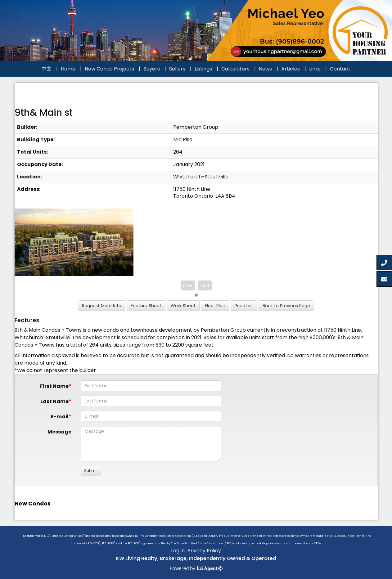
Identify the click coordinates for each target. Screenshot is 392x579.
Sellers (177, 69)
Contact (340, 69)
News (265, 69)
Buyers (152, 69)
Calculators (235, 69)
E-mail (60, 417)
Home (68, 69)
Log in (178, 551)
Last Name (54, 401)
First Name (54, 386)
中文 (47, 69)
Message (59, 432)
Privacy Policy (204, 551)
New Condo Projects (109, 69)
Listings (203, 69)
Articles (291, 69)
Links (315, 69)
